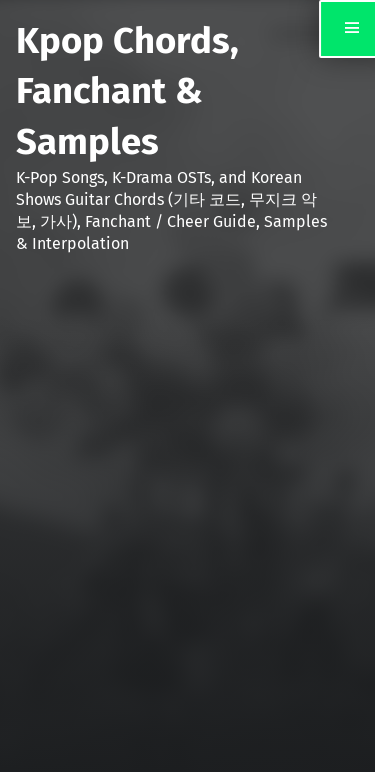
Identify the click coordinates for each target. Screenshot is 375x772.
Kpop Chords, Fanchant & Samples (127, 91)
